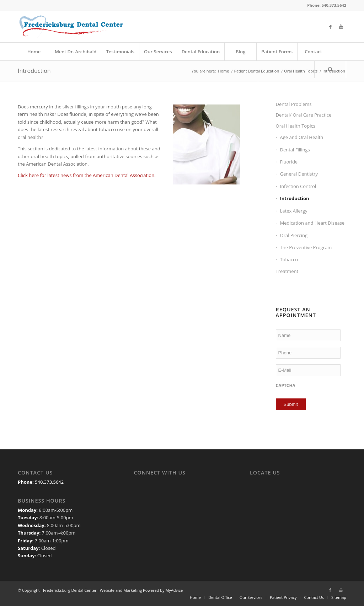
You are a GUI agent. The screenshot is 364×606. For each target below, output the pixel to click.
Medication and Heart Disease (312, 223)
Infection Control (298, 186)
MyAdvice (174, 590)
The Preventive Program (306, 247)
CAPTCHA (286, 386)
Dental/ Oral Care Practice (304, 115)
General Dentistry (299, 174)
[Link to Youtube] (341, 27)
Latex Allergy (294, 211)
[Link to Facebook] (330, 27)
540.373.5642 (49, 482)
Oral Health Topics (296, 126)
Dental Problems (294, 104)
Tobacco (289, 259)
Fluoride (289, 162)
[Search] (330, 69)
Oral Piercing (294, 235)
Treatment (287, 271)
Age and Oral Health (302, 137)
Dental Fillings (295, 150)
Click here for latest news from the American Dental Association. (87, 175)
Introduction (34, 71)
